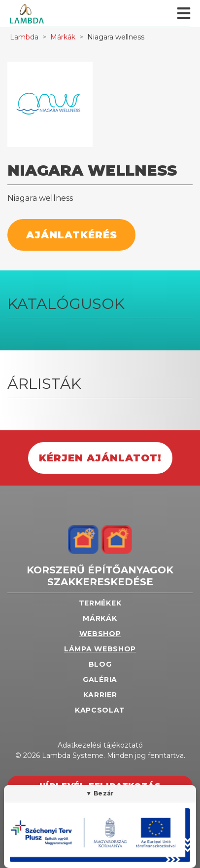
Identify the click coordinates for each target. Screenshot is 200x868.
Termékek (100, 603)
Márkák (63, 37)
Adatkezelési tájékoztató (100, 745)
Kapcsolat (100, 710)
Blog (100, 664)
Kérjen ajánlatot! (100, 458)
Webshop (100, 634)
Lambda (24, 37)
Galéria (100, 679)
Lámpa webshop (100, 649)
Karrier (100, 695)
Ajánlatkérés (72, 235)
